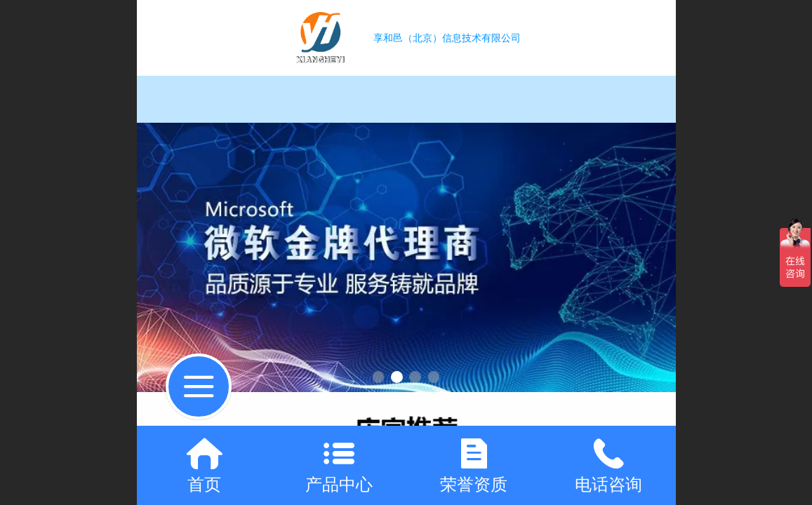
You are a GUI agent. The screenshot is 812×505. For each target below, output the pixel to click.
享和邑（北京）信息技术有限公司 (447, 38)
